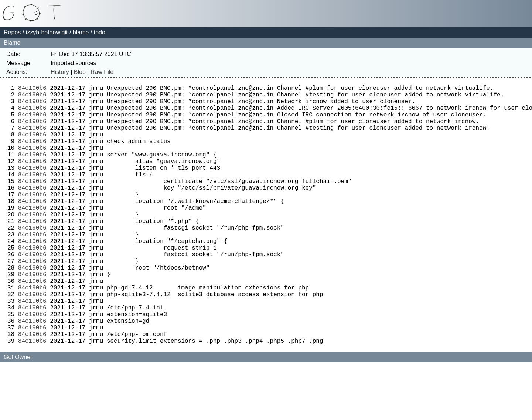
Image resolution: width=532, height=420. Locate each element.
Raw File (102, 72)
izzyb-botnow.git (47, 32)
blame (81, 32)
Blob (80, 72)
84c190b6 (32, 89)
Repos (12, 32)
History (60, 72)
